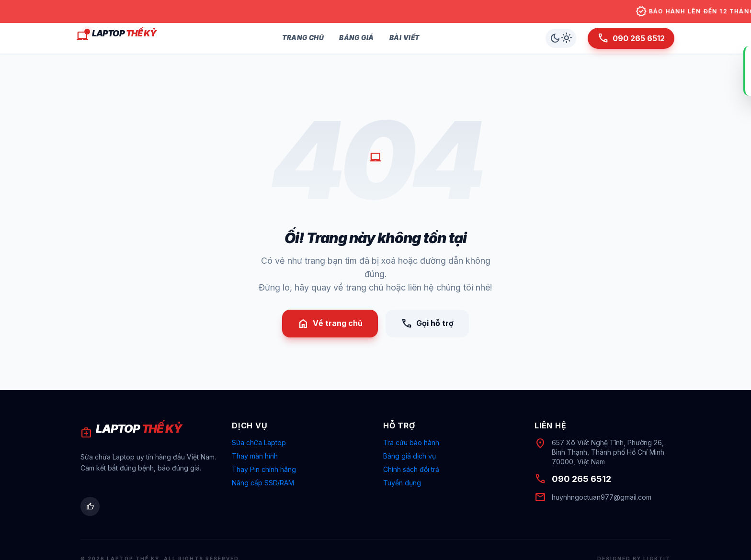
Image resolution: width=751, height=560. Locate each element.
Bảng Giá (356, 38)
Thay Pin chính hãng (264, 469)
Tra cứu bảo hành (411, 442)
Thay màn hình (255, 456)
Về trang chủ (330, 324)
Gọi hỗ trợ (427, 324)
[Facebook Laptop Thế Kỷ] (90, 506)
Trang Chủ (303, 38)
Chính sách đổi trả (411, 469)
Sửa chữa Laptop (259, 442)
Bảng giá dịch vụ (410, 456)
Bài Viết (404, 38)
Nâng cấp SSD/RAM (263, 483)
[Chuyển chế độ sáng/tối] (561, 38)
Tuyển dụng (402, 483)
